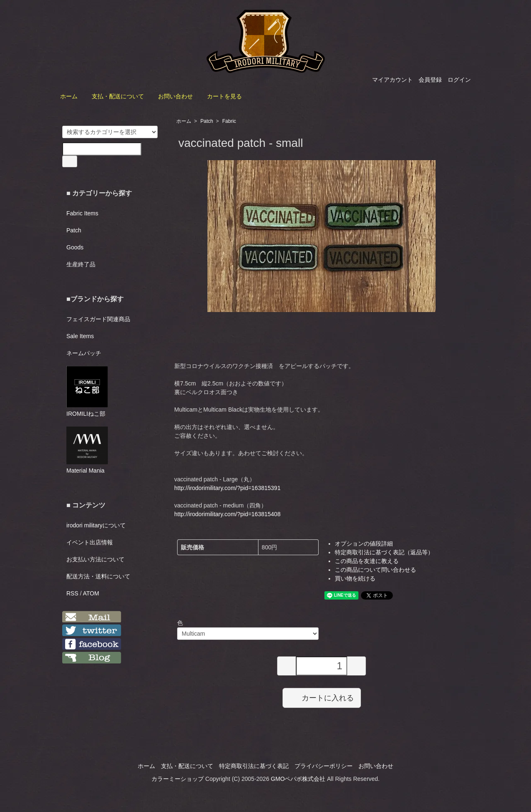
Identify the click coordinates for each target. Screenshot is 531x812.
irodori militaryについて (96, 525)
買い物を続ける (355, 578)
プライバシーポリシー (324, 766)
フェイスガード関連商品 (98, 319)
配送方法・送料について (98, 576)
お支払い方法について (95, 559)
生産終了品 (81, 264)
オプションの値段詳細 (364, 544)
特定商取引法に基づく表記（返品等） (384, 552)
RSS (72, 593)
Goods (75, 247)
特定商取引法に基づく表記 (254, 766)
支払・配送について (118, 96)
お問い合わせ (175, 96)
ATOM (91, 593)
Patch (207, 121)
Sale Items (80, 336)
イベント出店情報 (90, 542)
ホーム (69, 96)
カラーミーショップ (178, 779)
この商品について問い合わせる (375, 570)
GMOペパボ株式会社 (298, 779)
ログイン (459, 80)
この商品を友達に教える (367, 561)
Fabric (229, 121)
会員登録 (430, 80)
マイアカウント (392, 80)
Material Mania (87, 450)
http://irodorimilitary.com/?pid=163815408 (227, 514)
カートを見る (224, 96)
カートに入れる (322, 697)
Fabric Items (82, 213)
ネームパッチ (84, 353)
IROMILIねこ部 (87, 391)
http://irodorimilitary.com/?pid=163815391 (227, 488)
